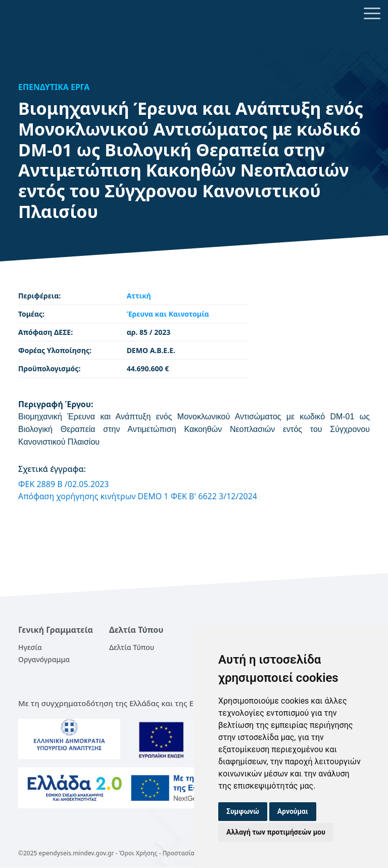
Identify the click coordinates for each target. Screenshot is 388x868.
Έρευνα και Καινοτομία (168, 314)
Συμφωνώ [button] (243, 811)
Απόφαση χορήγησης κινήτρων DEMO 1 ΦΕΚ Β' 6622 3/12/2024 (138, 496)
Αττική (139, 296)
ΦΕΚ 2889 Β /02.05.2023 (64, 484)
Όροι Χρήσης (138, 853)
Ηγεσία (30, 647)
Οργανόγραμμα (44, 659)
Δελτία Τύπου (132, 647)
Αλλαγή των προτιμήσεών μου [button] (276, 832)
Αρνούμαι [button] (293, 811)
